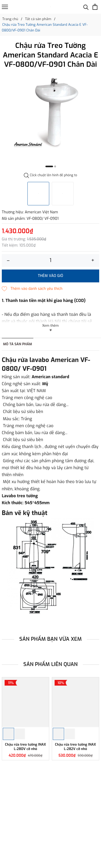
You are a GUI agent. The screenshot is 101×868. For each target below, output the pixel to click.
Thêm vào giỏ (51, 276)
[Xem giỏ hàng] (95, 7)
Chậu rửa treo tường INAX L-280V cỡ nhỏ (25, 747)
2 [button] (55, 166)
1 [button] (49, 166)
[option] (50, 112)
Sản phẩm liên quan (50, 664)
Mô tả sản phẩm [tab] (18, 344)
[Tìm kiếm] (86, 7)
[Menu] (5, 7)
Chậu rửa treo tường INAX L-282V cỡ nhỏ (75, 747)
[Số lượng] (50, 260)
